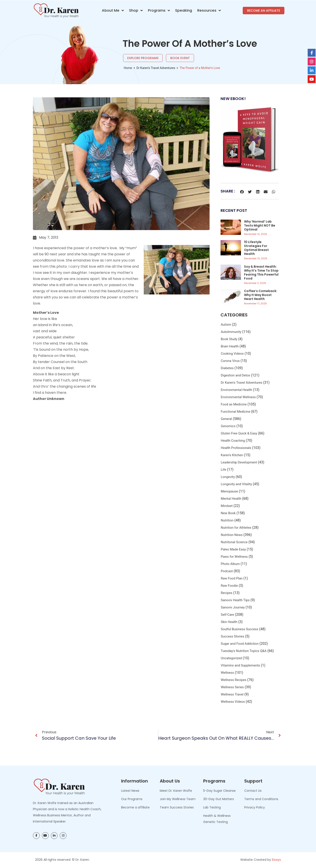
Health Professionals (236, 448)
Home (128, 68)
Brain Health (230, 346)
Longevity (228, 477)
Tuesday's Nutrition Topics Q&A (244, 651)
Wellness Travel (232, 694)
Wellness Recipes (234, 680)
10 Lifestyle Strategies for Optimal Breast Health (256, 248)
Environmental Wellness (238, 397)
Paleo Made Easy (233, 549)
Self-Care (227, 615)
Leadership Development (239, 462)
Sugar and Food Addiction (240, 644)
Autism (226, 325)
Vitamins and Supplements (240, 665)
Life (224, 470)
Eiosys (276, 860)
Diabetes (227, 368)
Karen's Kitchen (232, 455)
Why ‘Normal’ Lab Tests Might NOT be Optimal (260, 225)
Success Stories (233, 636)
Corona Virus (230, 361)
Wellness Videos (233, 702)
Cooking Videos (232, 354)
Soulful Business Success (240, 629)
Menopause (229, 491)
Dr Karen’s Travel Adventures (156, 68)
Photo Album (230, 564)
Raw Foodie (229, 586)
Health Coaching (233, 441)
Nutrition (227, 520)
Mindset (227, 506)
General (226, 419)
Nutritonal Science (234, 542)
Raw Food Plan (232, 578)
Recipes (227, 593)
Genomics (228, 426)
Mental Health (231, 499)
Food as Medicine (234, 404)
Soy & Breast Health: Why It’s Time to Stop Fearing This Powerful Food (261, 272)
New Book (228, 513)
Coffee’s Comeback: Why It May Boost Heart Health (261, 295)
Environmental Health (236, 390)
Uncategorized (231, 658)
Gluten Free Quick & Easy (239, 433)
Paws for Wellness (234, 557)
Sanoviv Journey (233, 607)
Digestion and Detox (235, 375)
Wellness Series (232, 687)
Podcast (227, 571)
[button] (242, 192)
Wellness (227, 673)
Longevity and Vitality (236, 484)
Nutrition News (232, 535)
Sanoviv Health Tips (235, 600)
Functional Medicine (235, 412)
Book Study (229, 339)
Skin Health (229, 622)
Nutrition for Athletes (236, 528)
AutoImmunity (231, 332)
